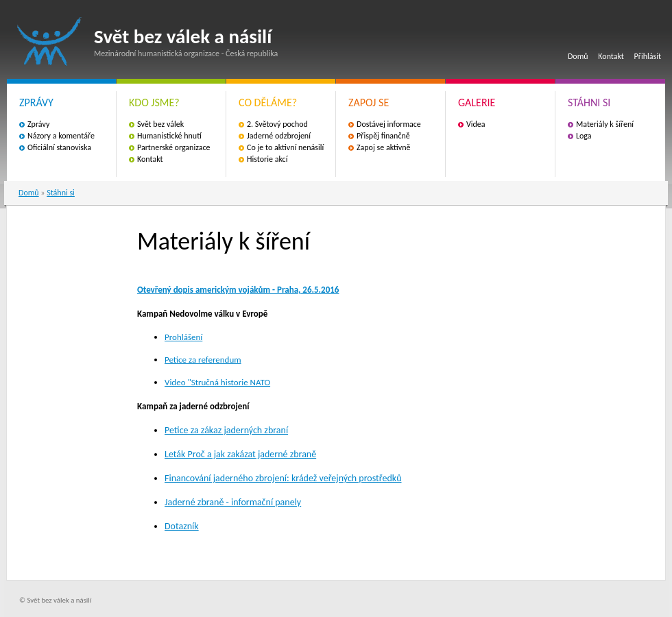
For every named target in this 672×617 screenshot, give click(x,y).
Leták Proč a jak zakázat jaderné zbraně (240, 454)
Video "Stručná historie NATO (217, 382)
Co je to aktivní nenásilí (285, 147)
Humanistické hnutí (169, 136)
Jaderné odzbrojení (279, 136)
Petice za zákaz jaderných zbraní (226, 430)
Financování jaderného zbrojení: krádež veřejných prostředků (283, 478)
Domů (578, 56)
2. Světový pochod (277, 124)
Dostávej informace (389, 124)
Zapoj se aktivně (383, 147)
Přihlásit (648, 56)
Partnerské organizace (174, 147)
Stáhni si (61, 193)
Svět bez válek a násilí (49, 41)
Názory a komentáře (61, 136)
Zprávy (38, 124)
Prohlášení (183, 337)
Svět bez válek (160, 124)
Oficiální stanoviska (59, 147)
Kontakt (611, 56)
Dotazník (182, 526)
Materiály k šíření (605, 124)
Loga (584, 136)
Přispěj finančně (383, 136)
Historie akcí (267, 159)
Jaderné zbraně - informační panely (233, 502)
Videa (476, 124)
